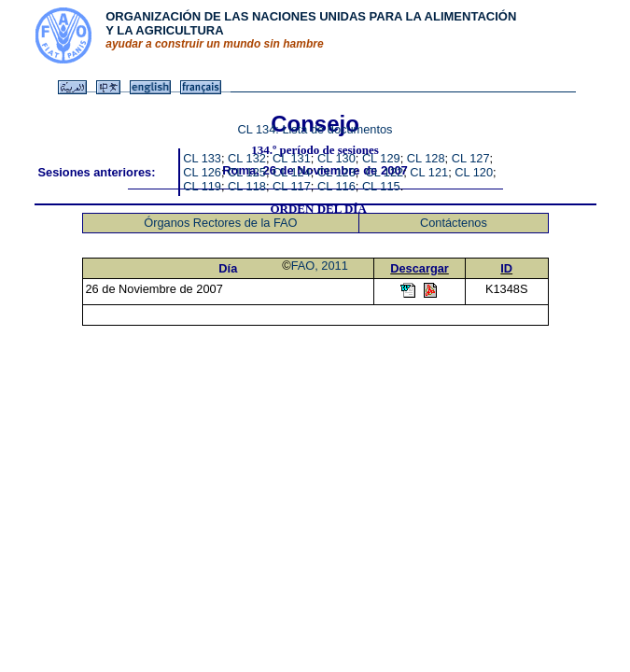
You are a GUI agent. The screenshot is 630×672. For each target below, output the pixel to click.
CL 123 (336, 172)
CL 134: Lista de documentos (315, 129)
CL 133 (202, 158)
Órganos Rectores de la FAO (220, 223)
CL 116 (336, 186)
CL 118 (247, 186)
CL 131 (292, 158)
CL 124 (292, 172)
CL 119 (202, 186)
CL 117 (292, 186)
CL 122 (384, 172)
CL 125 (247, 172)
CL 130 (336, 158)
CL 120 (474, 172)
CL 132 (247, 158)
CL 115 (381, 186)
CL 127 (471, 158)
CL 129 (381, 158)
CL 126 (202, 172)
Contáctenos (454, 223)
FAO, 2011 (320, 266)
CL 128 (426, 158)
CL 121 (429, 172)
